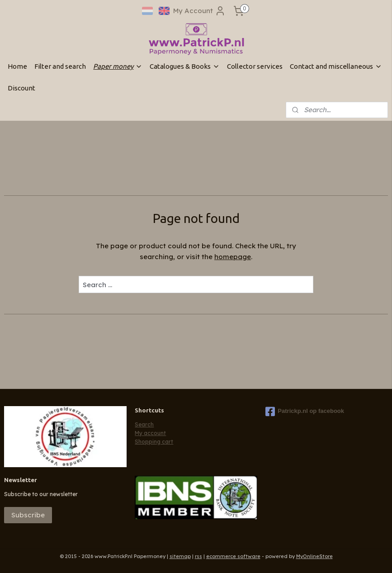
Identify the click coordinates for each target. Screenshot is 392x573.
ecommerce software (233, 556)
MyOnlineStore (314, 556)
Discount (21, 88)
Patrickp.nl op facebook (305, 412)
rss (198, 556)
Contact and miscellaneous (336, 66)
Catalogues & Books (185, 66)
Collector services (255, 66)
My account (150, 433)
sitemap (180, 556)
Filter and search (60, 66)
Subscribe (28, 515)
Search (144, 424)
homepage (233, 257)
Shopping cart (154, 442)
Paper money (118, 66)
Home (17, 66)
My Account (199, 11)
